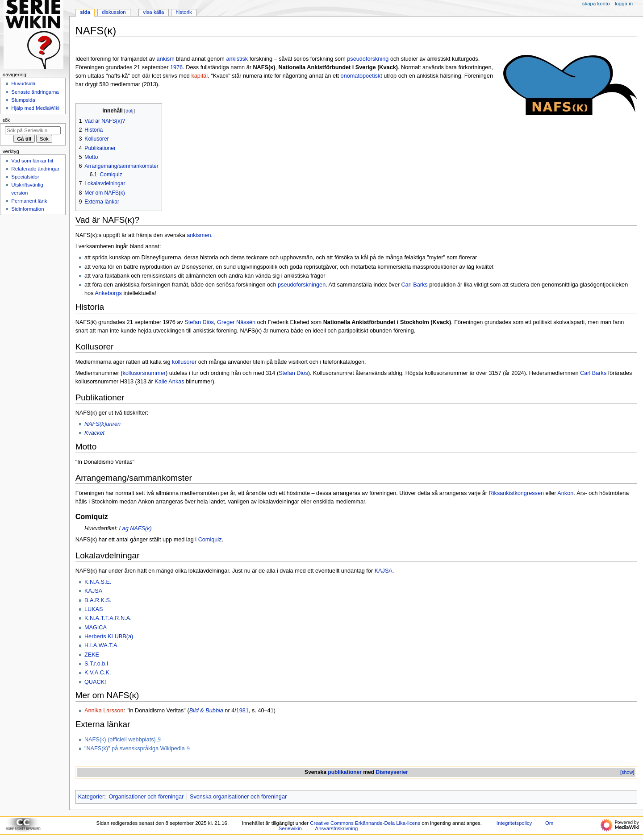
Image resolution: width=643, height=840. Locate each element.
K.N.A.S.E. (98, 582)
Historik (184, 12)
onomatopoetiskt (361, 76)
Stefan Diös (199, 322)
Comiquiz (210, 540)
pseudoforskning (368, 59)
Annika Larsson (104, 711)
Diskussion (114, 12)
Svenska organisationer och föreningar (238, 797)
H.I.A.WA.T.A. (102, 645)
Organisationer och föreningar (146, 797)
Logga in (624, 4)
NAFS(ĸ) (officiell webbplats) (120, 740)
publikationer (345, 772)
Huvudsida (23, 83)
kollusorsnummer (144, 373)
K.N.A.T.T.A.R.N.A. (108, 618)
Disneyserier (392, 772)
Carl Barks (414, 285)
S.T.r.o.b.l (96, 664)
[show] (627, 772)
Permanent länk (29, 201)
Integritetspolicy (514, 823)
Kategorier (91, 797)
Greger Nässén (236, 322)
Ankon (565, 493)
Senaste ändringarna (35, 92)
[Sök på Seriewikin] (33, 130)
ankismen (199, 235)
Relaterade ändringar (35, 169)
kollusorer (184, 362)
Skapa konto (596, 4)
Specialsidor (25, 177)
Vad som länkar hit (32, 161)
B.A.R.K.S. (98, 600)
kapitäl (199, 76)
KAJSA (384, 571)
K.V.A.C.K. (98, 673)
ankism (166, 59)
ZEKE (92, 655)
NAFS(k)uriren (102, 424)
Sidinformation (27, 209)
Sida (85, 12)
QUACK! (95, 682)
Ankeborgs (108, 293)
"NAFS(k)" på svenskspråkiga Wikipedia (135, 749)
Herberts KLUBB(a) (109, 636)
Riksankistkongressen (516, 493)
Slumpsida (23, 100)
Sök (6, 120)
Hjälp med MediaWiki (35, 108)
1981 (242, 711)
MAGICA (96, 628)
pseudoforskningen (302, 285)
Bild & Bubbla (206, 711)
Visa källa (153, 12)
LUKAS (94, 609)
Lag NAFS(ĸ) (136, 528)
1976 (176, 67)
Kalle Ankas (169, 382)
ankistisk (237, 59)
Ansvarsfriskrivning (337, 828)
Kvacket (94, 433)
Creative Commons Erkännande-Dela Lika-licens (365, 823)
